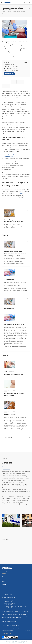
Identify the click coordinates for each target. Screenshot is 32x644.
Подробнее (7, 468)
